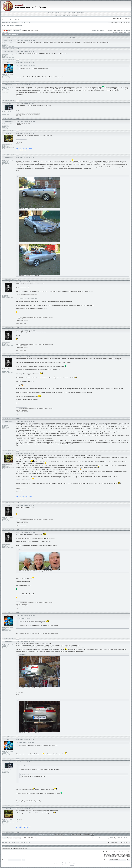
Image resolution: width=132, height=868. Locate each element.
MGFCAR (51, 13)
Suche (69, 15)
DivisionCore (76, 864)
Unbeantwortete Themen (8, 20)
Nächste (128, 30)
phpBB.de (72, 865)
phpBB (65, 863)
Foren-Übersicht (6, 22)
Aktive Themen (19, 20)
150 (119, 30)
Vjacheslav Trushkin (62, 864)
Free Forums (71, 864)
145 (108, 30)
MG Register (63, 13)
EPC (56, 13)
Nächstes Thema (126, 33)
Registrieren (58, 15)
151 (121, 30)
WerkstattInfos (72, 13)
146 (110, 30)
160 (125, 30)
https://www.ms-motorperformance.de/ (26, 298)
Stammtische (81, 13)
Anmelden (75, 15)
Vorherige (102, 30)
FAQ (64, 15)
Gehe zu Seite (96, 30)
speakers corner (15, 22)
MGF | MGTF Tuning (25, 22)
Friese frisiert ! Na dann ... (14, 25)
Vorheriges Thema (117, 33)
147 (112, 30)
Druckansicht (5, 33)
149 (117, 30)
